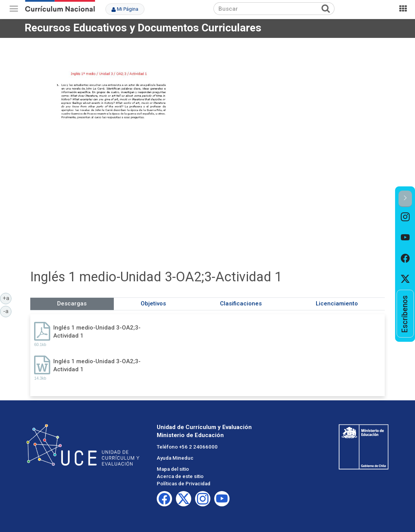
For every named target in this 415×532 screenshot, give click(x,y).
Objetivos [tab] (153, 304)
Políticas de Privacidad (184, 484)
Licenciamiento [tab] (337, 304)
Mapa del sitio (173, 469)
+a (7, 298)
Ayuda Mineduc (175, 458)
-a (7, 311)
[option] (405, 217)
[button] (405, 199)
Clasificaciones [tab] (241, 304)
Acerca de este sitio (180, 476)
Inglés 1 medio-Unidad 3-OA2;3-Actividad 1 (97, 332)
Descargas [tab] (72, 304)
